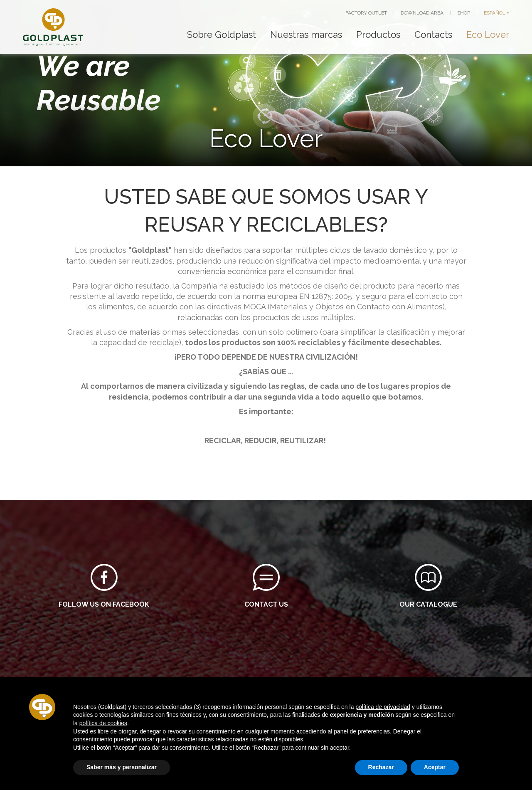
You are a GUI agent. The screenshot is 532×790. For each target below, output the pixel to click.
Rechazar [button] (381, 767)
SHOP (464, 13)
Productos (378, 35)
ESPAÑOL (495, 13)
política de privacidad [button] (383, 707)
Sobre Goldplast (222, 35)
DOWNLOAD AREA (422, 13)
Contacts (433, 35)
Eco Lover (488, 35)
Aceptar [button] (435, 767)
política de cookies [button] (103, 723)
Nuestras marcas (306, 35)
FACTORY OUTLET (366, 13)
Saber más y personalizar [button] (122, 767)
